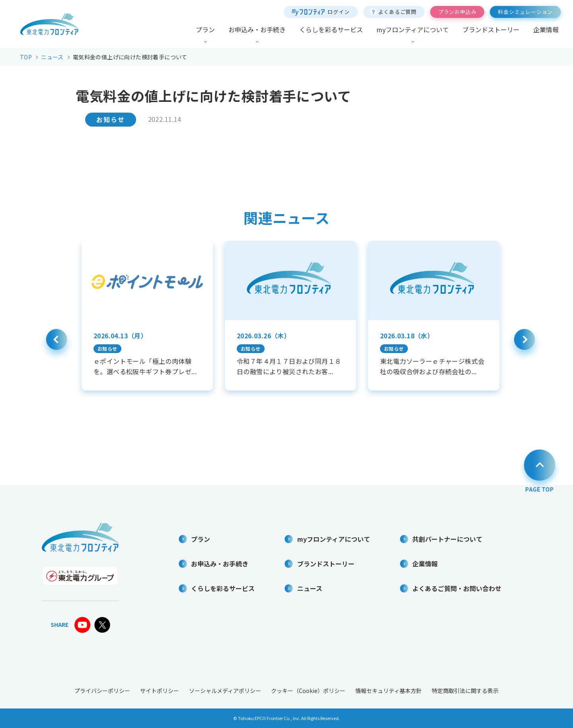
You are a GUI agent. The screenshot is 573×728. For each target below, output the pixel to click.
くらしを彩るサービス (331, 29)
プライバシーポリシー (102, 691)
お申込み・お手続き (257, 29)
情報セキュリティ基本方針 (389, 691)
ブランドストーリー (491, 29)
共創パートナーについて (447, 539)
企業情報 (546, 29)
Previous (57, 344)
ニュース (310, 588)
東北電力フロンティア (49, 24)
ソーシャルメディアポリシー (225, 691)
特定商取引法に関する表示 (465, 691)
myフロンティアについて (413, 29)
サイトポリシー (160, 691)
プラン (205, 29)
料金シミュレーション (525, 12)
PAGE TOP (540, 470)
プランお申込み (457, 12)
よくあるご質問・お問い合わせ (457, 588)
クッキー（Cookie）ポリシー (308, 691)
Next (524, 344)
